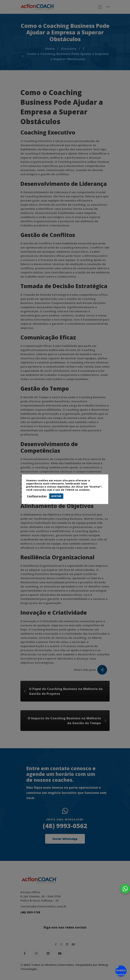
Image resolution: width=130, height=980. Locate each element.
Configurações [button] (37, 496)
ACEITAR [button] (56, 496)
